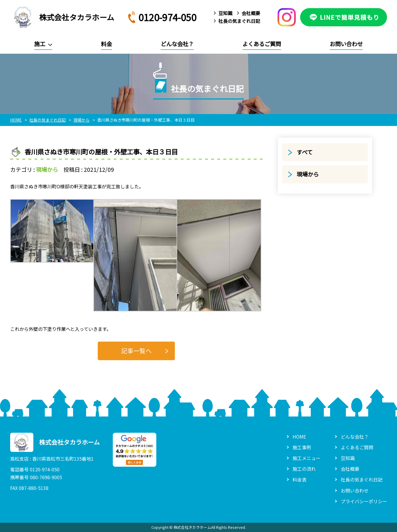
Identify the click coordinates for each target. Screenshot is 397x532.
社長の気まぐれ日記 (239, 21)
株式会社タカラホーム (62, 17)
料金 (106, 44)
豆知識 (225, 13)
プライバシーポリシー (364, 501)
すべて (305, 152)
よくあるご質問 (262, 44)
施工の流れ (304, 469)
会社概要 (251, 13)
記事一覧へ (136, 351)
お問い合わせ (346, 44)
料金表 (300, 479)
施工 (40, 44)
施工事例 (302, 447)
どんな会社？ (177, 44)
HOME (299, 437)
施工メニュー (307, 458)
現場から (47, 169)
